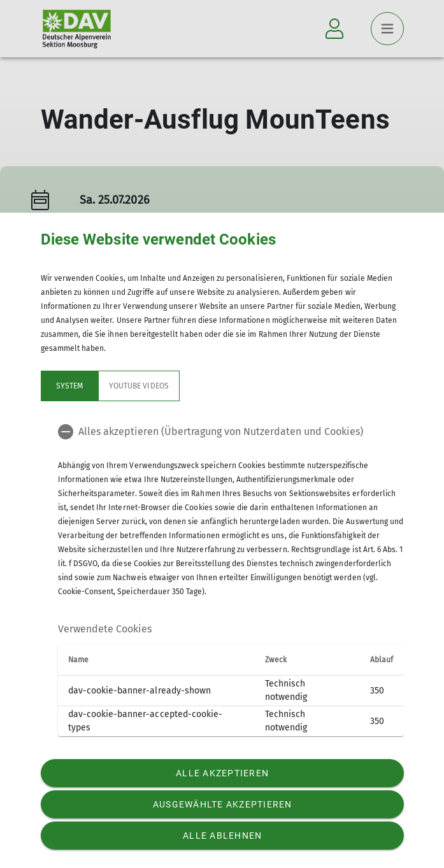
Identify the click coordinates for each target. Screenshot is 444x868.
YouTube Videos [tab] (139, 386)
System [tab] (69, 386)
